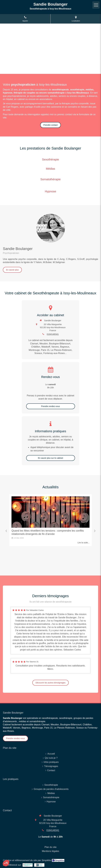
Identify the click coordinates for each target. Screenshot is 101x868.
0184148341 (53, 334)
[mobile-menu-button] (96, 5)
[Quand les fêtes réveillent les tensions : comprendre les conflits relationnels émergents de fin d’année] (50, 512)
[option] (50, 520)
